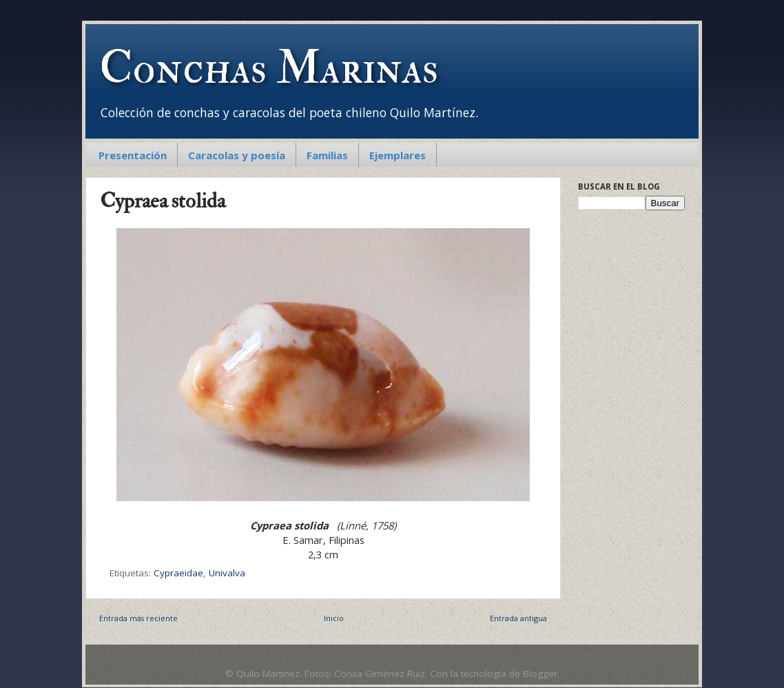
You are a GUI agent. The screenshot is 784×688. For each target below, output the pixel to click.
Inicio (334, 618)
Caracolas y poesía (237, 155)
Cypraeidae (178, 573)
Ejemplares (398, 155)
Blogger (540, 674)
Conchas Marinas (269, 68)
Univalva (227, 573)
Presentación (133, 155)
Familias (327, 155)
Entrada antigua (518, 618)
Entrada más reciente (138, 618)
